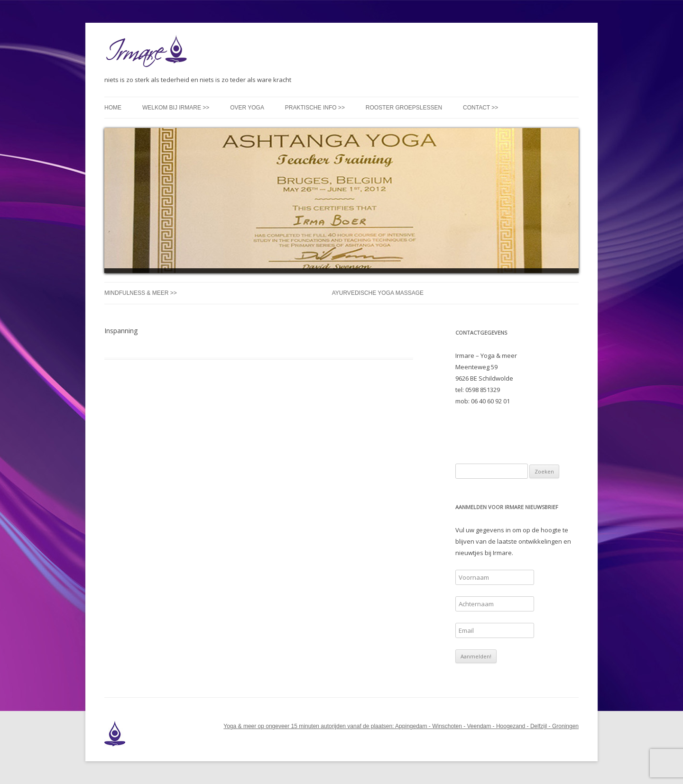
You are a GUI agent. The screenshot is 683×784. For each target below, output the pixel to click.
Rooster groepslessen (404, 108)
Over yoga (247, 108)
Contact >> (480, 108)
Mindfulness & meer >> (141, 293)
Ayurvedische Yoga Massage (378, 293)
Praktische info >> (315, 108)
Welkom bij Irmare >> (176, 108)
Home (113, 108)
